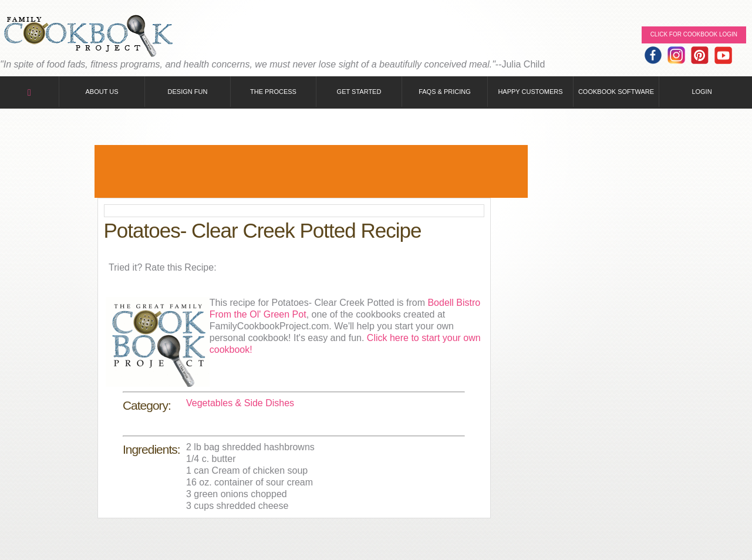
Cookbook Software (616, 92)
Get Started (359, 92)
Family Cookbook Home (88, 37)
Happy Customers (530, 92)
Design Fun (188, 92)
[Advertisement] (311, 171)
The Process (273, 92)
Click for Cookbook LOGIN (694, 34)
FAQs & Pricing (445, 92)
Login (702, 92)
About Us (102, 92)
